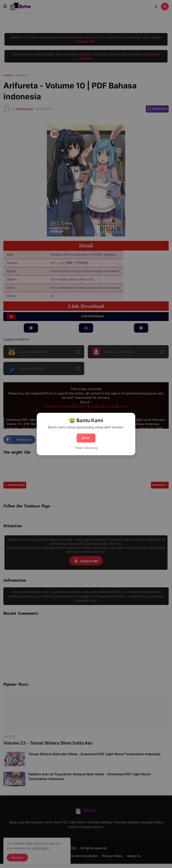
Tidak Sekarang (86, 448)
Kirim (86, 438)
